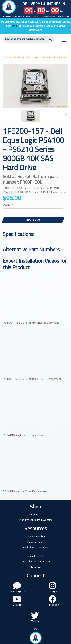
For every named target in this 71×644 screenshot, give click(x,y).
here (14, 26)
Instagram (53, 592)
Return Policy (36, 567)
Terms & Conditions (35, 537)
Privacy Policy (35, 542)
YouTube (18, 605)
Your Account (36, 556)
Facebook (53, 605)
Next (66, 115)
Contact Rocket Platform (36, 562)
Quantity (8, 205)
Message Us (18, 592)
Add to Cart (33, 220)
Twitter (36, 622)
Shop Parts (35, 515)
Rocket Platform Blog (35, 548)
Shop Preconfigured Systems (36, 520)
